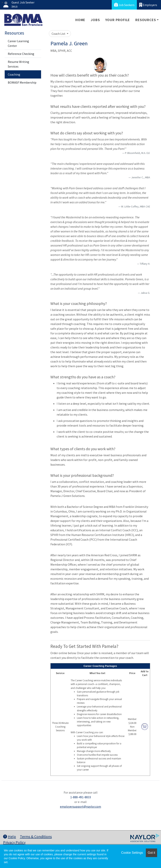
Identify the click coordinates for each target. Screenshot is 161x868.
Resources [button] (146, 20)
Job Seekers (124, 5)
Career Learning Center (18, 43)
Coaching (14, 74)
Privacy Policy (14, 842)
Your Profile (118, 20)
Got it (151, 853)
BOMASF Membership (22, 82)
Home (80, 20)
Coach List (59, 34)
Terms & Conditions (36, 836)
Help (10, 836)
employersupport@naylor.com (80, 806)
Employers (148, 5)
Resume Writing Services (18, 64)
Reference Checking (21, 54)
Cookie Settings (132, 853)
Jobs (95, 20)
